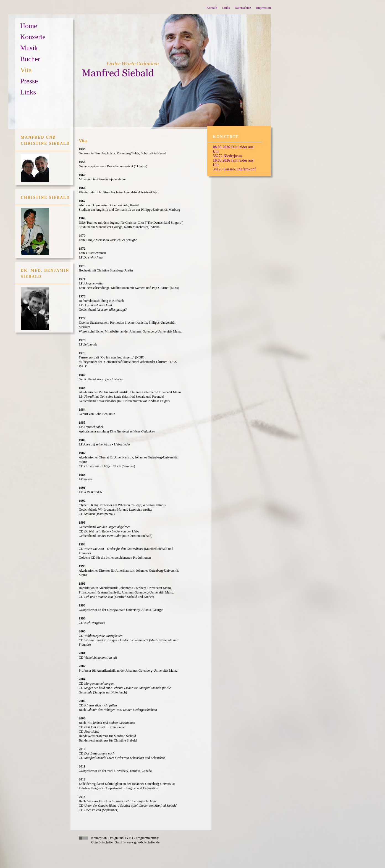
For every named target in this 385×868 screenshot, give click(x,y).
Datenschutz (243, 8)
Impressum (264, 8)
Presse (29, 81)
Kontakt (212, 8)
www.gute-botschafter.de (143, 842)
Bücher (30, 59)
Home (29, 26)
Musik (29, 48)
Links (226, 8)
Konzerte (33, 37)
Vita (26, 70)
